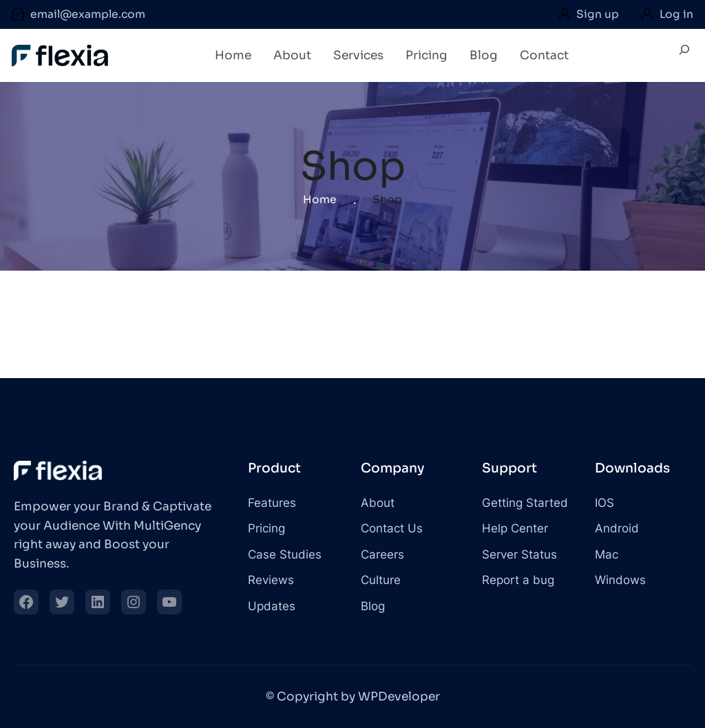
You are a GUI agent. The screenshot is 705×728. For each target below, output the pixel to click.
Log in (676, 14)
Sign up (598, 14)
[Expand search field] (684, 55)
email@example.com (88, 14)
